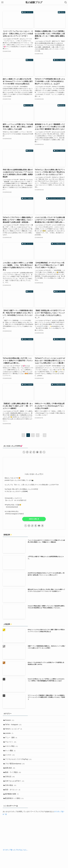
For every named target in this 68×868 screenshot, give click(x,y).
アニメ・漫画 (12, 739)
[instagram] (27, 452)
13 (45, 435)
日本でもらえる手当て (15, 786)
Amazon (10, 720)
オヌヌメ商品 (12, 749)
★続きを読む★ (34, 519)
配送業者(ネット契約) (15, 805)
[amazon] (41, 452)
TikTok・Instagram (14, 725)
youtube (10, 735)
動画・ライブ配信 (13, 777)
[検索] (44, 452)
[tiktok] (31, 452)
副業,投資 (11, 772)
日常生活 (10, 782)
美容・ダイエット (13, 796)
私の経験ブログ (34, 2)
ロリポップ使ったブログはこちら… (16, 857)
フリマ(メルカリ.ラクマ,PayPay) (19, 763)
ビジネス (10, 758)
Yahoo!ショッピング (14, 730)
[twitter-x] (24, 452)
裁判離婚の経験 (12, 801)
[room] (34, 452)
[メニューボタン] (2, 2)
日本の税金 (11, 791)
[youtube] (37, 452)
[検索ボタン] (66, 2)
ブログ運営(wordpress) (15, 768)
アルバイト (11, 744)
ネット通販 (11, 753)
